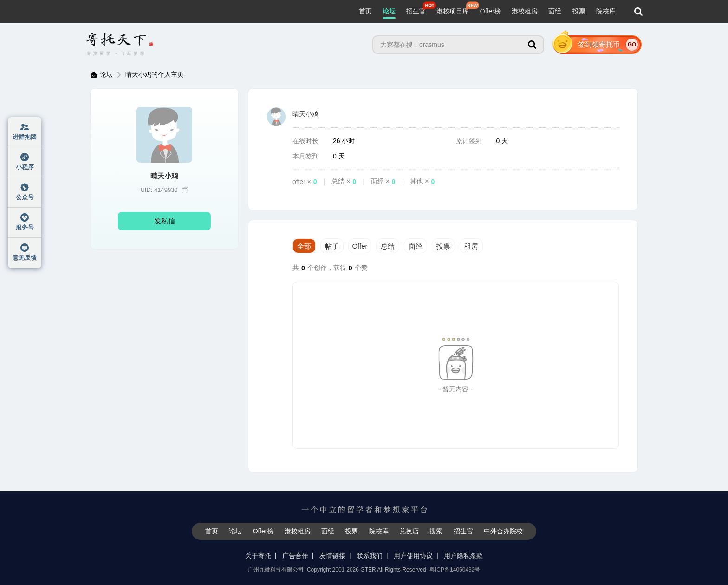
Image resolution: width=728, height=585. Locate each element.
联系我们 (370, 556)
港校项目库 (453, 11)
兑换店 (409, 531)
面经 (555, 11)
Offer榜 (491, 11)
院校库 (606, 11)
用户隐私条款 (463, 556)
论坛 (389, 11)
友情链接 (332, 556)
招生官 (416, 11)
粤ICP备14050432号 (455, 570)
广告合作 (295, 556)
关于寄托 (258, 556)
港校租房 (525, 11)
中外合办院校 (503, 531)
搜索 (436, 531)
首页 (365, 11)
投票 (579, 11)
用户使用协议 (413, 556)
